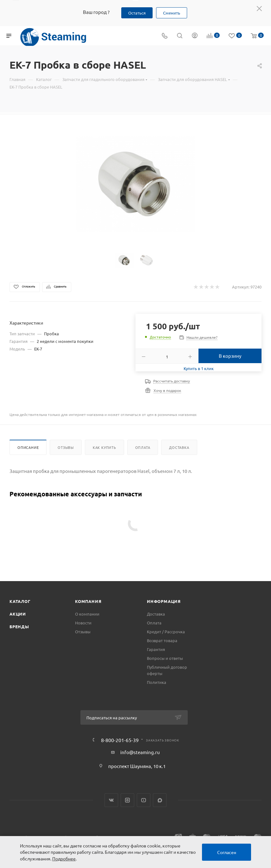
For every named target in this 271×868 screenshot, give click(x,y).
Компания (88, 601)
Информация (164, 601)
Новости (83, 623)
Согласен (227, 852)
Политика (157, 682)
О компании (87, 614)
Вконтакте (111, 800)
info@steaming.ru (140, 752)
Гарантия (156, 649)
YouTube (144, 800)
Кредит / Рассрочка (166, 632)
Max (160, 800)
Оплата (143, 447)
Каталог (20, 601)
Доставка (179, 447)
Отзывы (66, 447)
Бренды (19, 626)
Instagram (127, 800)
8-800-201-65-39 (120, 740)
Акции (18, 614)
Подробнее (64, 859)
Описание (28, 447)
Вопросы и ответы (165, 658)
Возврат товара (162, 640)
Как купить (104, 447)
